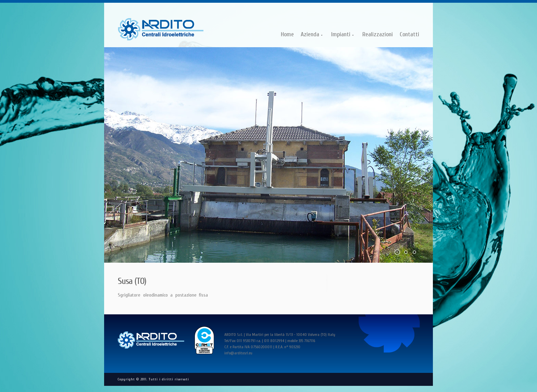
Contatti (409, 34)
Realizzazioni (378, 34)
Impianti (341, 35)
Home (287, 34)
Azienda (310, 35)
